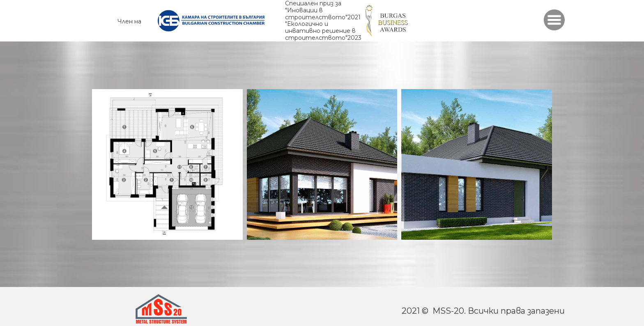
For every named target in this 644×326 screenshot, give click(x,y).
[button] (554, 20)
